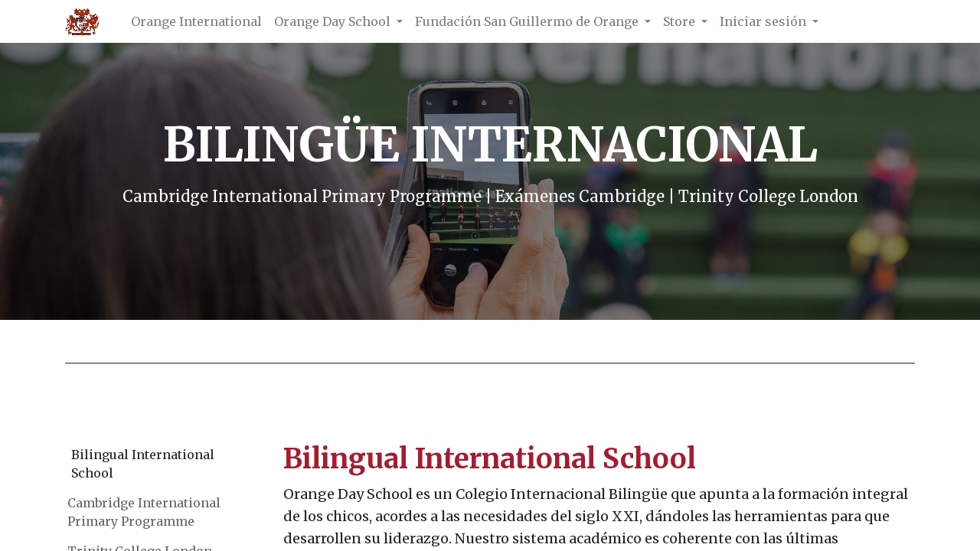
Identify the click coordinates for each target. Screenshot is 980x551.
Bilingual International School (143, 464)
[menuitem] (196, 21)
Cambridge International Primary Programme (144, 512)
